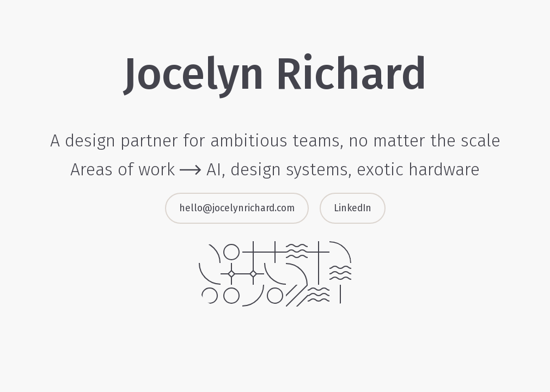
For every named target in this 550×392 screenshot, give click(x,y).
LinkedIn (353, 208)
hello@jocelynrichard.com (237, 208)
